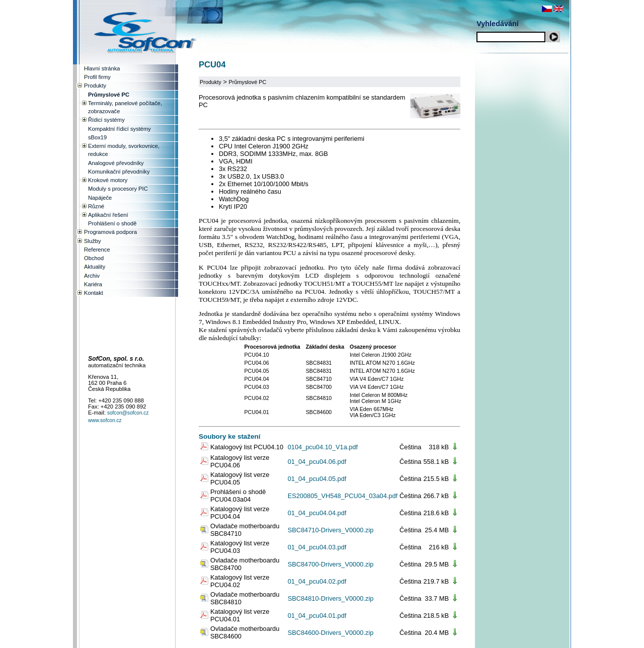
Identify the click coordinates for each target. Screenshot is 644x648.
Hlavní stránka (102, 68)
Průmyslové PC (248, 82)
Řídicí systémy (106, 120)
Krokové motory (108, 180)
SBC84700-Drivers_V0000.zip (331, 564)
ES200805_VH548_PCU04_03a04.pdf (343, 496)
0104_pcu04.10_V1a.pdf (323, 447)
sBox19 (97, 137)
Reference (97, 250)
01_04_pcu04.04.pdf (317, 513)
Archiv (92, 276)
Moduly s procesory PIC (118, 189)
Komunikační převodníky (119, 172)
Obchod (94, 258)
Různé (96, 206)
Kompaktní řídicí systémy (119, 129)
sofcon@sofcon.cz (128, 413)
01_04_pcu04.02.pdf (317, 581)
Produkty (211, 82)
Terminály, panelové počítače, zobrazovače (125, 107)
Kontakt (94, 293)
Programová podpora (110, 232)
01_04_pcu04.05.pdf (317, 479)
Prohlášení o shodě (112, 223)
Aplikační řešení (108, 215)
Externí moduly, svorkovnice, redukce (124, 150)
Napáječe (100, 198)
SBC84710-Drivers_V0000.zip (331, 530)
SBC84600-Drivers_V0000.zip (331, 633)
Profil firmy (97, 77)
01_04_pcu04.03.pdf (317, 547)
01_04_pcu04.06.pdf (317, 462)
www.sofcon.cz (105, 420)
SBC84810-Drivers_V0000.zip (331, 598)
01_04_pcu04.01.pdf (317, 616)
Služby (93, 241)
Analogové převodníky (116, 163)
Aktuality (95, 267)
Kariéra (93, 284)
